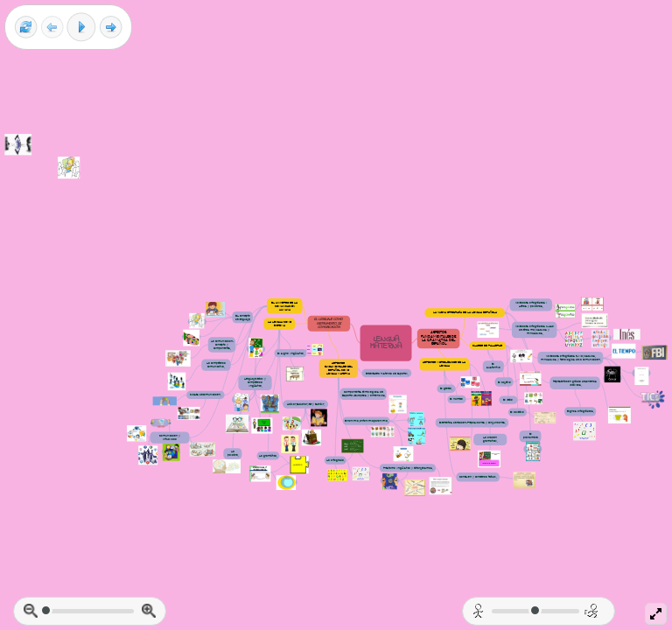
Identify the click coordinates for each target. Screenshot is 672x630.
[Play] (81, 27)
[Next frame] (111, 28)
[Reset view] (26, 28)
